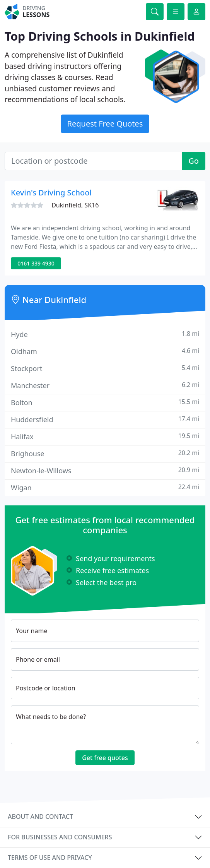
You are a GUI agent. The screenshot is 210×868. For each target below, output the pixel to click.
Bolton (105, 402)
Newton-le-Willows (105, 470)
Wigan (105, 487)
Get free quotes (105, 758)
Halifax (105, 436)
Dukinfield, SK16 (75, 205)
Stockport (105, 368)
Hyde (105, 334)
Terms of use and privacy (50, 858)
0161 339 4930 (36, 263)
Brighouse (105, 453)
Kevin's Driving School (51, 193)
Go (194, 161)
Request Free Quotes (105, 124)
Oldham (105, 351)
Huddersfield (105, 419)
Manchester (105, 385)
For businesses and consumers (60, 837)
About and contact (40, 817)
